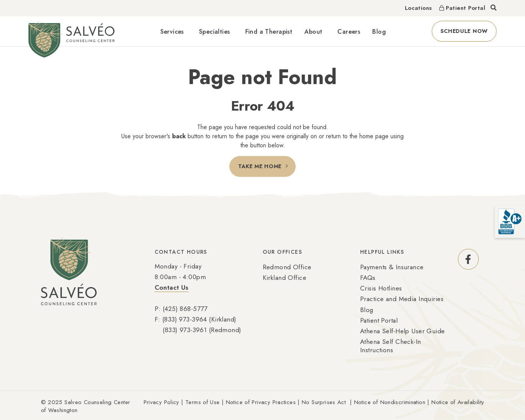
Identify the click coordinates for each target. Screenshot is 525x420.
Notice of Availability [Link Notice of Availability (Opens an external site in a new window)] (458, 402)
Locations (418, 8)
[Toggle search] (494, 8)
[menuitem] (174, 31)
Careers (349, 32)
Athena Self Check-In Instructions (391, 346)
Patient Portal (379, 320)
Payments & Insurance (392, 267)
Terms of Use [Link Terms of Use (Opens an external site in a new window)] (203, 402)
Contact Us (172, 287)
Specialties (215, 32)
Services (172, 32)
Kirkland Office (284, 278)
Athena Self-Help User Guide (403, 331)
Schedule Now (469, 31)
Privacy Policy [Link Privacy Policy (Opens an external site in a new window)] (161, 402)
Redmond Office (287, 267)
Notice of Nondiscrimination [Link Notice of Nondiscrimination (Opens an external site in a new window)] (390, 402)
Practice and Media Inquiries (402, 299)
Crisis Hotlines (381, 288)
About (313, 32)
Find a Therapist (269, 32)
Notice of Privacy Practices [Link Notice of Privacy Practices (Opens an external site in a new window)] (261, 402)
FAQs (368, 278)
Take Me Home (260, 166)
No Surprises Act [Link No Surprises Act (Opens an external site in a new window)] (324, 402)
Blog (379, 32)
